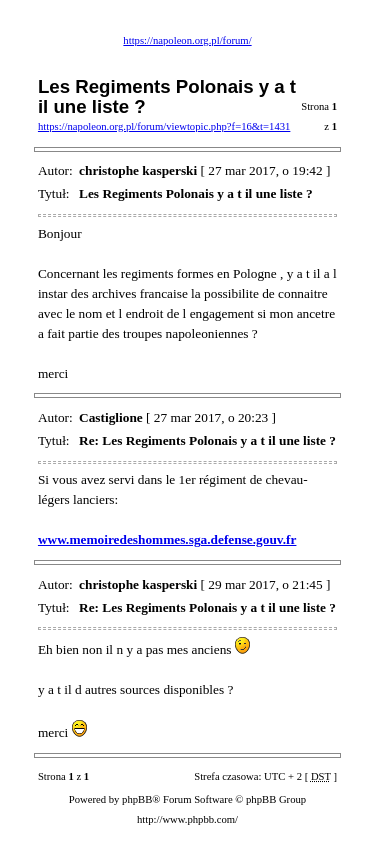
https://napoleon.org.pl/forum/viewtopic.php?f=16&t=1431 (164, 126)
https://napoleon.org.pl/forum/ (187, 40)
